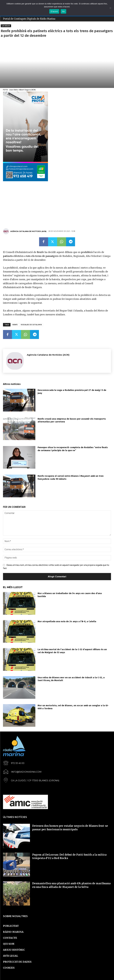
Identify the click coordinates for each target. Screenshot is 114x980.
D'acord (54, 11)
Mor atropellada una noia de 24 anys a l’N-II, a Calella (67, 621)
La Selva (6, 26)
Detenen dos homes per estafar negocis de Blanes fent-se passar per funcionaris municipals (70, 828)
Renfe (15, 325)
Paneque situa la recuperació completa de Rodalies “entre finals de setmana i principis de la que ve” (73, 449)
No (63, 11)
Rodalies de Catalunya (31, 325)
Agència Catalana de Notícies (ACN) (28, 231)
